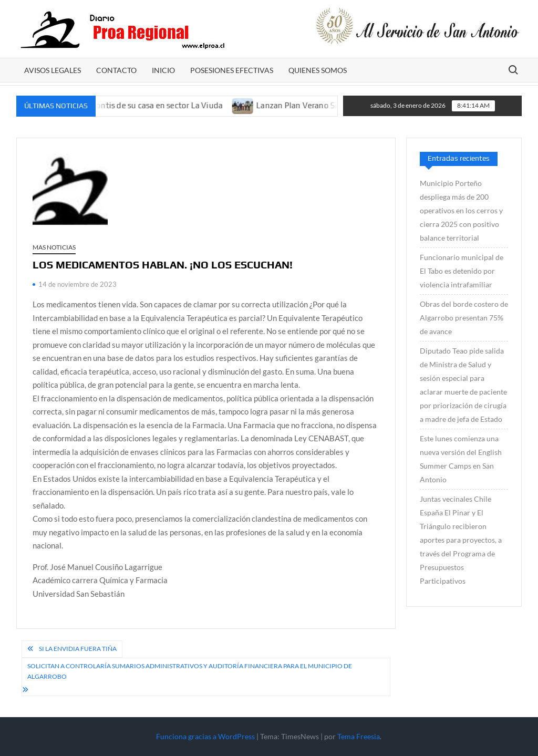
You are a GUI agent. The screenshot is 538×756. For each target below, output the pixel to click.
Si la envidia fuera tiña (78, 649)
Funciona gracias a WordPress (205, 736)
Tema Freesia (359, 736)
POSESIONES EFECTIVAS (232, 70)
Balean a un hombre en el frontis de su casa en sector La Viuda (116, 105)
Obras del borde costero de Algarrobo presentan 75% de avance (464, 318)
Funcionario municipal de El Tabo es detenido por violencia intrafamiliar (462, 271)
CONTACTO (116, 70)
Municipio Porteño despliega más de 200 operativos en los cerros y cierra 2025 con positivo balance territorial (461, 210)
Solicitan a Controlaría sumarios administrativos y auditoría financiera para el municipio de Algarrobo (190, 671)
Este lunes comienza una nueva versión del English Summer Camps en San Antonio (461, 459)
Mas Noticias (54, 247)
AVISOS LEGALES (53, 70)
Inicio (163, 70)
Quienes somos (318, 70)
